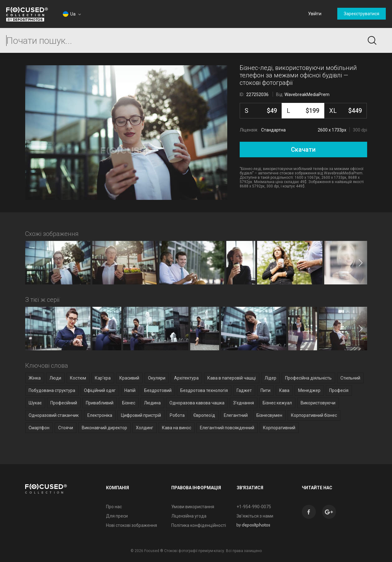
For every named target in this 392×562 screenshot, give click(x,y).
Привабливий (100, 403)
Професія (339, 390)
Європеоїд (204, 415)
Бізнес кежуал (277, 403)
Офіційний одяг (100, 390)
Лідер (270, 378)
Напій (130, 390)
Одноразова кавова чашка (197, 403)
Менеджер (309, 390)
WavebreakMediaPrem (307, 94)
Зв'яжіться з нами (255, 516)
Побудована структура (52, 390)
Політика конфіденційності (199, 525)
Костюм (78, 378)
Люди (55, 378)
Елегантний (236, 415)
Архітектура (186, 378)
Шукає (35, 403)
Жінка (35, 378)
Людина (152, 403)
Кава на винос (177, 428)
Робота (177, 415)
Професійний (64, 403)
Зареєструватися (362, 14)
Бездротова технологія (204, 390)
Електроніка (100, 415)
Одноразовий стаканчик (54, 415)
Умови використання (193, 507)
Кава (284, 390)
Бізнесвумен (269, 415)
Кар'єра (103, 378)
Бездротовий (158, 390)
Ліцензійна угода (189, 516)
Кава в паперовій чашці (232, 378)
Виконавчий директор (104, 428)
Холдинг (145, 428)
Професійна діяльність (308, 378)
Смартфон (39, 428)
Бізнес (129, 403)
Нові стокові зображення (131, 525)
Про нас (114, 507)
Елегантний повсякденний (227, 428)
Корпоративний (279, 428)
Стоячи (66, 428)
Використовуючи (318, 403)
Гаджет (244, 390)
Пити (265, 390)
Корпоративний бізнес (314, 415)
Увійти (315, 14)
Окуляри (157, 378)
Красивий (129, 378)
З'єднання (244, 403)
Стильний (350, 378)
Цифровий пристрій (141, 415)
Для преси (117, 516)
